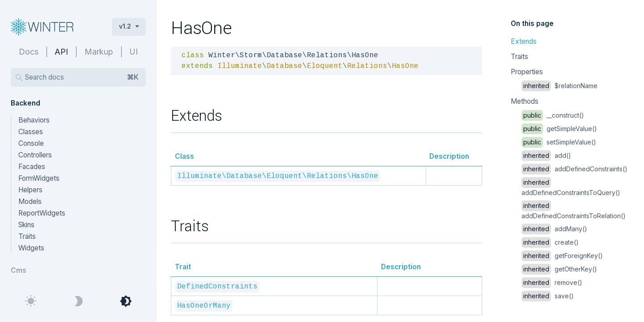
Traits (519, 57)
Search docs (82, 77)
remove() (552, 282)
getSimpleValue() (559, 129)
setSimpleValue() (559, 142)
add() (546, 155)
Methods (525, 101)
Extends (524, 41)
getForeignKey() (562, 256)
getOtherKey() (559, 269)
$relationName (559, 86)
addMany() (554, 229)
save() (548, 296)
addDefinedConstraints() (574, 169)
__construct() (553, 115)
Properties (527, 72)
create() (550, 242)
